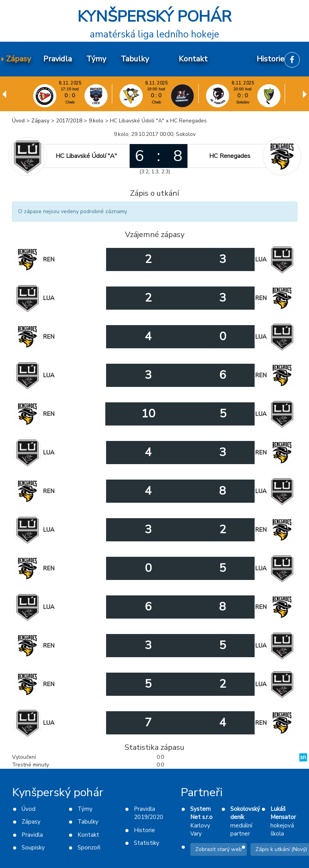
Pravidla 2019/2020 (149, 813)
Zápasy (40, 121)
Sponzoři (89, 848)
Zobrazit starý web (219, 849)
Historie (144, 830)
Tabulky (88, 822)
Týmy (85, 809)
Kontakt (88, 835)
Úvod (18, 121)
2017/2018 (69, 121)
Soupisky (33, 848)
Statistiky (147, 843)
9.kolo (96, 121)
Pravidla (32, 835)
